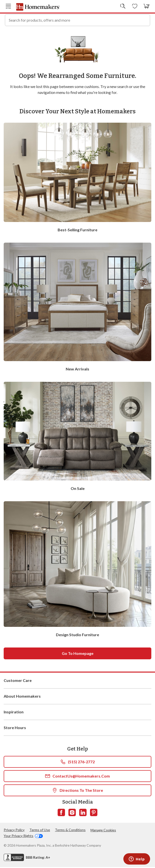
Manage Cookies (103, 831)
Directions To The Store (78, 791)
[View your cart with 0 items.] (147, 6)
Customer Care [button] (77, 681)
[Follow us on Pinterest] (94, 813)
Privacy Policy (14, 831)
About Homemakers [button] (77, 697)
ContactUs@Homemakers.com (77, 777)
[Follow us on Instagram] (72, 813)
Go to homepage (78, 654)
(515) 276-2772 (78, 763)
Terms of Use (40, 831)
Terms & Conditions (70, 831)
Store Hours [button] (77, 729)
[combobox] (77, 20)
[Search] (144, 20)
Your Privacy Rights (23, 837)
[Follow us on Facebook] (61, 813)
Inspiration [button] (77, 713)
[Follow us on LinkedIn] (83, 813)
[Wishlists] (135, 6)
